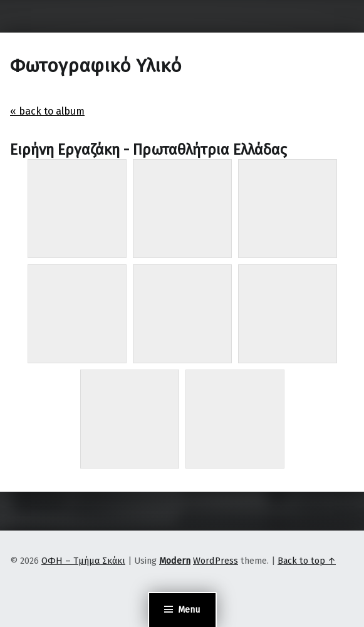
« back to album (47, 111)
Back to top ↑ (307, 561)
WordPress (216, 561)
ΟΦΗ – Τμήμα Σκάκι (83, 561)
